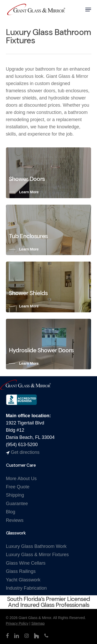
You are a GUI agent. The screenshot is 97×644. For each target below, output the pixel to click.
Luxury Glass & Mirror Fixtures (37, 555)
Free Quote (18, 487)
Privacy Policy (17, 623)
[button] (88, 10)
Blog (11, 512)
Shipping (15, 495)
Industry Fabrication (26, 588)
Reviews (15, 520)
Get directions (25, 452)
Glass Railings (21, 571)
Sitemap (38, 623)
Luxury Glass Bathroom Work (36, 546)
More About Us (21, 479)
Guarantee (17, 504)
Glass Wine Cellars (26, 563)
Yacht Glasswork (23, 580)
